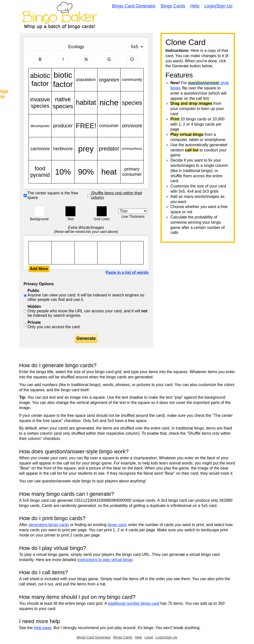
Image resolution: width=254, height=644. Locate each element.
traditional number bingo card (134, 603)
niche (109, 103)
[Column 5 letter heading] (132, 59)
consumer (109, 126)
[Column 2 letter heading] (63, 59)
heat (109, 172)
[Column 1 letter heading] (40, 59)
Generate (86, 338)
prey (86, 149)
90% (86, 172)
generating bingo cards (49, 525)
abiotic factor (40, 80)
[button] (39, 211)
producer (63, 126)
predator (109, 149)
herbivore (63, 149)
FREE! (86, 126)
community (132, 80)
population (86, 80)
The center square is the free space (53, 195)
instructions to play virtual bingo (105, 560)
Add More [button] (39, 269)
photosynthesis (132, 149)
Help (195, 6)
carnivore (40, 149)
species (132, 103)
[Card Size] (136, 47)
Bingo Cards (173, 6)
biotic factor (63, 80)
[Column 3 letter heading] (86, 59)
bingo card (117, 525)
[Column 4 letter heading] (109, 59)
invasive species (40, 103)
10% (63, 172)
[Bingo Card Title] (76, 47)
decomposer (40, 126)
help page (43, 628)
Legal (149, 637)
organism (109, 80)
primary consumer (132, 172)
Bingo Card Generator (134, 6)
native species (63, 103)
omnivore (132, 126)
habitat (86, 103)
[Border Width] (133, 211)
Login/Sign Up (218, 6)
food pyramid (40, 172)
